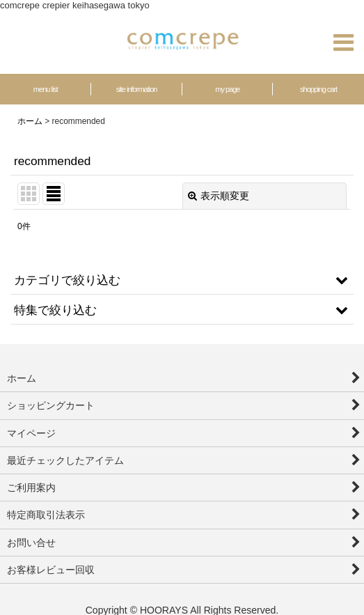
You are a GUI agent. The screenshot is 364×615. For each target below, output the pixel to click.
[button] (343, 42)
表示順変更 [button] (219, 196)
